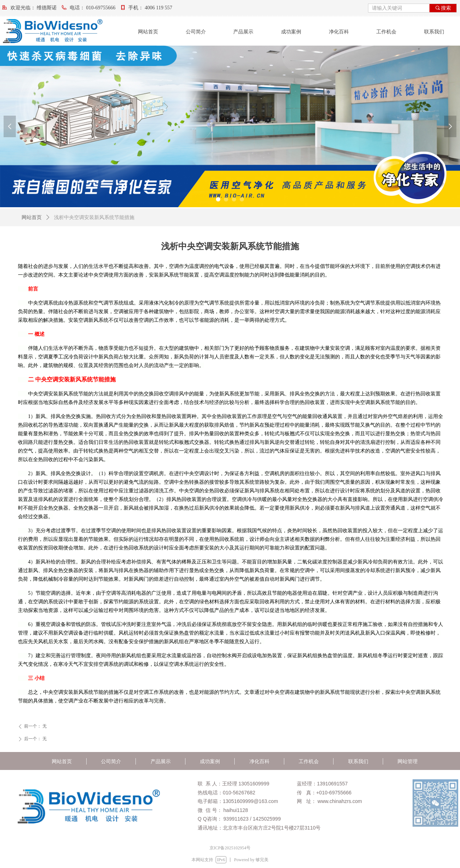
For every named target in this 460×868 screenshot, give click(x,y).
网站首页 (32, 217)
